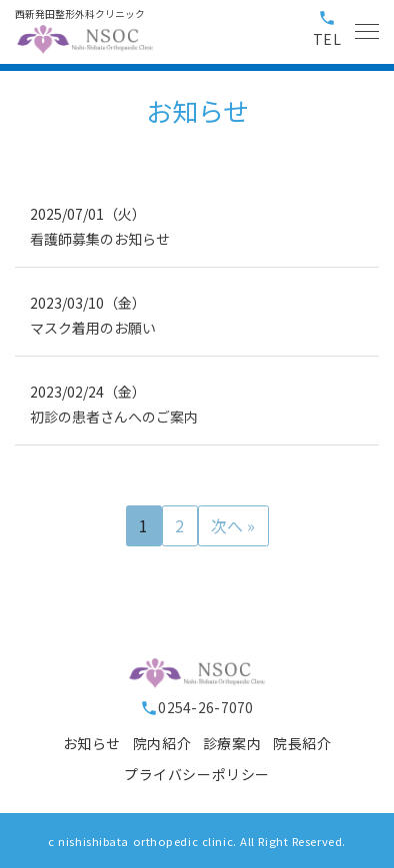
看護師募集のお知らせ (100, 239)
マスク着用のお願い (93, 328)
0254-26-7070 (196, 707)
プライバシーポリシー (197, 774)
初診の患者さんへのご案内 (114, 417)
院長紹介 (302, 743)
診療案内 (232, 743)
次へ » (233, 525)
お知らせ (92, 743)
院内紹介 (162, 743)
